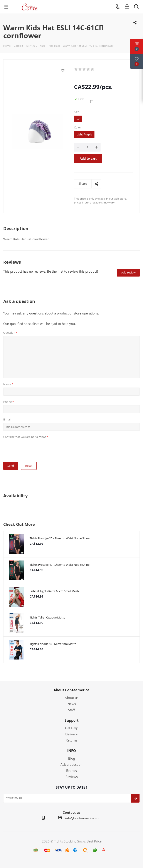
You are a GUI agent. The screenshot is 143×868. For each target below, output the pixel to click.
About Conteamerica (71, 690)
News (72, 704)
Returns (71, 740)
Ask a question (71, 764)
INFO (72, 751)
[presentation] (36, 449)
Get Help (72, 728)
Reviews (72, 777)
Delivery (71, 734)
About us (72, 698)
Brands (71, 771)
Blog (71, 758)
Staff (71, 710)
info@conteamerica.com (83, 818)
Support (72, 720)
